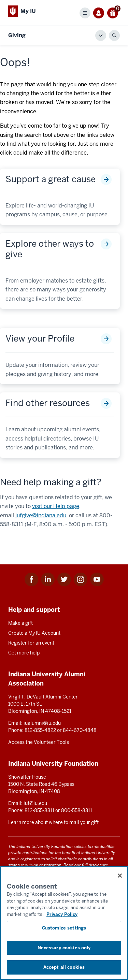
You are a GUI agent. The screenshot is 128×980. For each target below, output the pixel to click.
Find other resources (48, 403)
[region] (64, 923)
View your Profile (40, 339)
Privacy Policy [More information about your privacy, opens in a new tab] (62, 914)
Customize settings (64, 928)
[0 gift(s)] (113, 13)
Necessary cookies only (64, 948)
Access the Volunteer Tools (39, 742)
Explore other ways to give (50, 249)
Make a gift (20, 623)
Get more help (24, 653)
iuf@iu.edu (35, 803)
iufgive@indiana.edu (41, 515)
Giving (17, 35)
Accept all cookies (64, 967)
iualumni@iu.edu (42, 723)
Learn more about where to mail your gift (53, 822)
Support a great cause (51, 179)
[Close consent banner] (120, 876)
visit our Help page (56, 506)
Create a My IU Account (34, 633)
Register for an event (31, 643)
